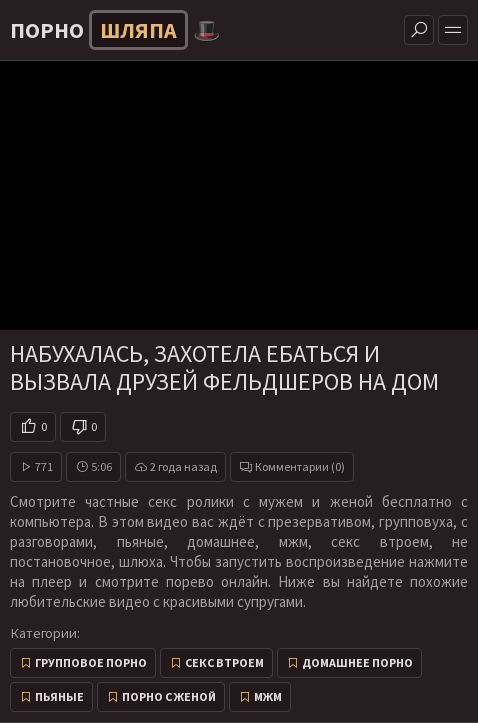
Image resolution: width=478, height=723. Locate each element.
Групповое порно (91, 662)
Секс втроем (224, 662)
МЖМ (268, 696)
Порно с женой (169, 696)
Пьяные (59, 696)
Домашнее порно (357, 662)
